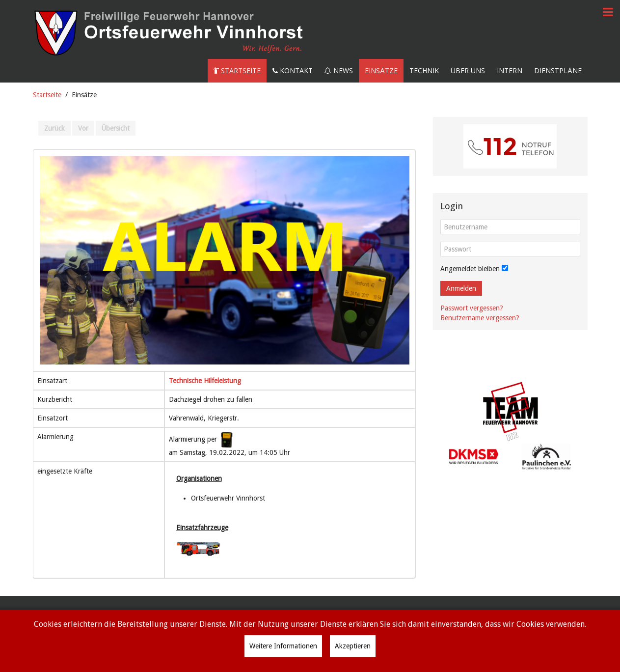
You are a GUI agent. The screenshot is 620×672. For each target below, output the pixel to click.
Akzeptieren (353, 646)
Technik (424, 70)
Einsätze (381, 70)
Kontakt (293, 70)
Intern (510, 70)
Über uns (468, 70)
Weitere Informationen (283, 646)
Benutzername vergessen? (480, 318)
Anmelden (461, 288)
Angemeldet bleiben (470, 269)
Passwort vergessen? (472, 308)
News (339, 70)
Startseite (237, 70)
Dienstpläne (558, 70)
